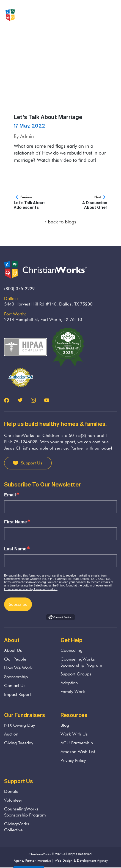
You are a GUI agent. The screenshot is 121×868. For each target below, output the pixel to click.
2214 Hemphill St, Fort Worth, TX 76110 (43, 319)
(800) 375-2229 (19, 289)
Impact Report (17, 694)
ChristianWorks (40, 854)
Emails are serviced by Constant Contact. (31, 589)
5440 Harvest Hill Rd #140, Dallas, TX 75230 (48, 304)
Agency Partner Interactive (32, 860)
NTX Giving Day (20, 725)
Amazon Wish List (78, 752)
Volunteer (13, 800)
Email (10, 495)
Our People (15, 659)
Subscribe (18, 604)
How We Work (18, 668)
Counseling (71, 650)
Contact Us (15, 686)
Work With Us (74, 734)
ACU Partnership (77, 743)
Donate (11, 791)
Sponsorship (16, 677)
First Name (16, 522)
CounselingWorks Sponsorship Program (81, 662)
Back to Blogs (61, 222)
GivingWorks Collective (17, 827)
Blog (65, 725)
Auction (11, 734)
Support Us (32, 463)
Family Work (73, 692)
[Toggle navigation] (113, 15)
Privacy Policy (73, 760)
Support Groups (76, 674)
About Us (13, 650)
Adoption (69, 683)
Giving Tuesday (19, 743)
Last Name (15, 549)
